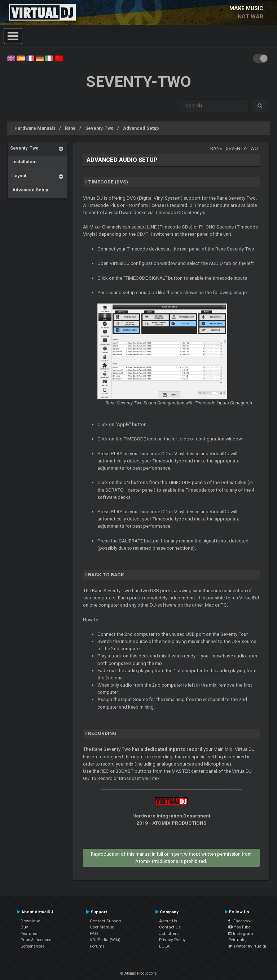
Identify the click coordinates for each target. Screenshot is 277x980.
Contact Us (170, 927)
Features (29, 934)
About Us (168, 921)
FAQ (94, 934)
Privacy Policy (172, 940)
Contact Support (105, 921)
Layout (18, 176)
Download (30, 921)
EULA (164, 946)
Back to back (106, 575)
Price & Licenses (36, 940)
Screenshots (32, 946)
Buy (24, 927)
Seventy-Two (99, 128)
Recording (102, 733)
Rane (70, 128)
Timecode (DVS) (108, 182)
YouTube (239, 927)
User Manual (102, 927)
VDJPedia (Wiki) (105, 940)
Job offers (169, 934)
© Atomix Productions (139, 973)
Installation (23, 162)
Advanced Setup (141, 128)
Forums (97, 946)
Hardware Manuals (35, 128)
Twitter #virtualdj (247, 946)
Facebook (240, 921)
